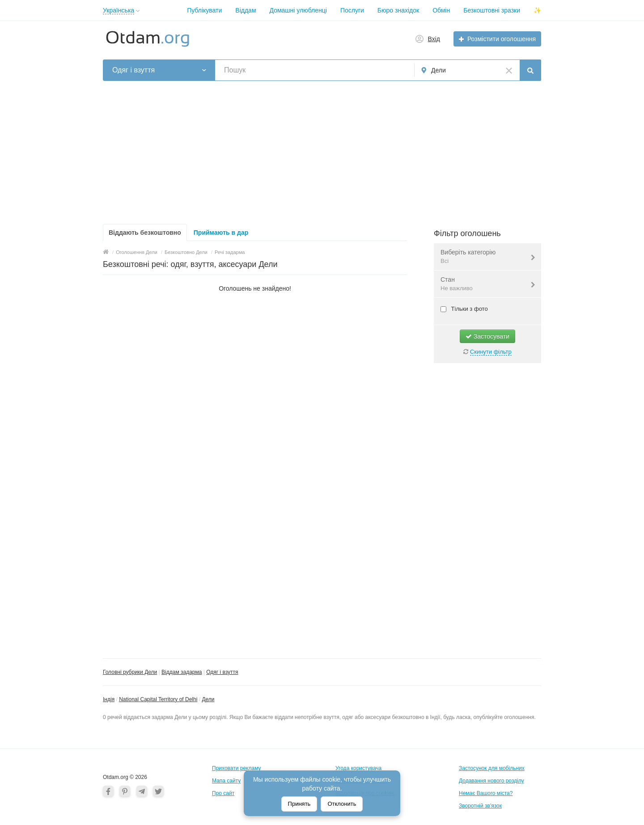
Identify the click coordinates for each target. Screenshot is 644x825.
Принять (299, 804)
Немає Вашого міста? (486, 793)
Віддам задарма (182, 672)
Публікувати (204, 10)
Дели (208, 699)
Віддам (246, 10)
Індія (109, 699)
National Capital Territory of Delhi (158, 699)
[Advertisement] (322, 152)
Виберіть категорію (482, 257)
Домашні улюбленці (298, 10)
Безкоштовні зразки (492, 10)
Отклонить (342, 804)
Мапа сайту (226, 781)
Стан (482, 284)
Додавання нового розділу (491, 781)
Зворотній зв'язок (480, 806)
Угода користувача (358, 768)
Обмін (441, 10)
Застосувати (487, 336)
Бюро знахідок (398, 10)
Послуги (352, 10)
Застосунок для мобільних (492, 768)
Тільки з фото (469, 309)
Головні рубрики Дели (130, 672)
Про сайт (223, 793)
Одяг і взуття (222, 672)
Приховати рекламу (237, 768)
